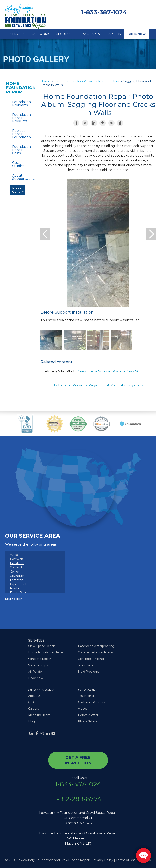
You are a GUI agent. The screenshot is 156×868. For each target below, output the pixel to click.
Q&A (31, 702)
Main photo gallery (124, 385)
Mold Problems (89, 672)
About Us (64, 34)
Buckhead (17, 563)
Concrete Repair (40, 659)
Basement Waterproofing (96, 646)
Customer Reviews (91, 702)
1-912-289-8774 (78, 799)
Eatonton (17, 580)
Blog (32, 721)
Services (18, 34)
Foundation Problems (18, 104)
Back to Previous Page (75, 385)
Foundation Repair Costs (18, 150)
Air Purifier (36, 672)
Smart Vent (86, 665)
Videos (83, 709)
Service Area (89, 34)
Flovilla (15, 588)
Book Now (137, 34)
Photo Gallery (18, 190)
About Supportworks (18, 177)
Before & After (88, 715)
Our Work (41, 34)
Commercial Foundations (96, 652)
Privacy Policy (103, 860)
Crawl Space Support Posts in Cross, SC (109, 371)
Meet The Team (39, 715)
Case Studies (18, 164)
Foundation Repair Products (18, 118)
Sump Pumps (38, 665)
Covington (17, 576)
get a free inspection (78, 760)
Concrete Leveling (91, 659)
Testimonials (87, 696)
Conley (15, 572)
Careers (114, 34)
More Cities (14, 599)
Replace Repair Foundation (18, 134)
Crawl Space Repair (42, 646)
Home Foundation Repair (17, 88)
